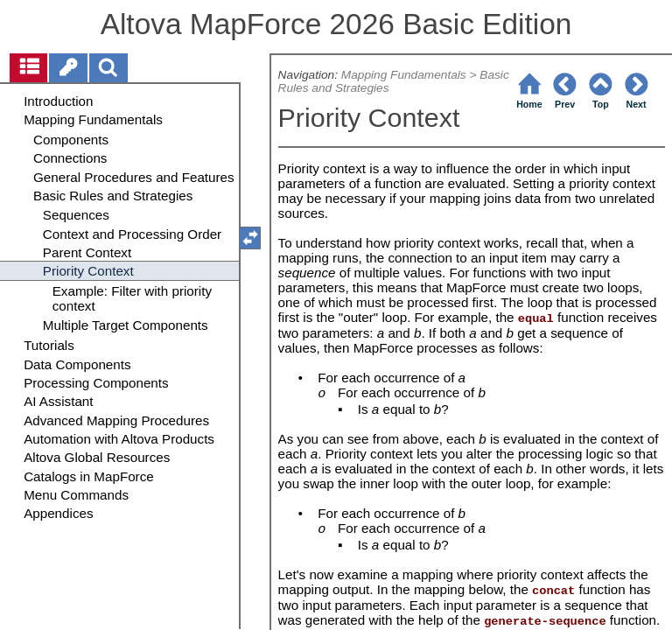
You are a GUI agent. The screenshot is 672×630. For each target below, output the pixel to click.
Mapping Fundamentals (404, 75)
